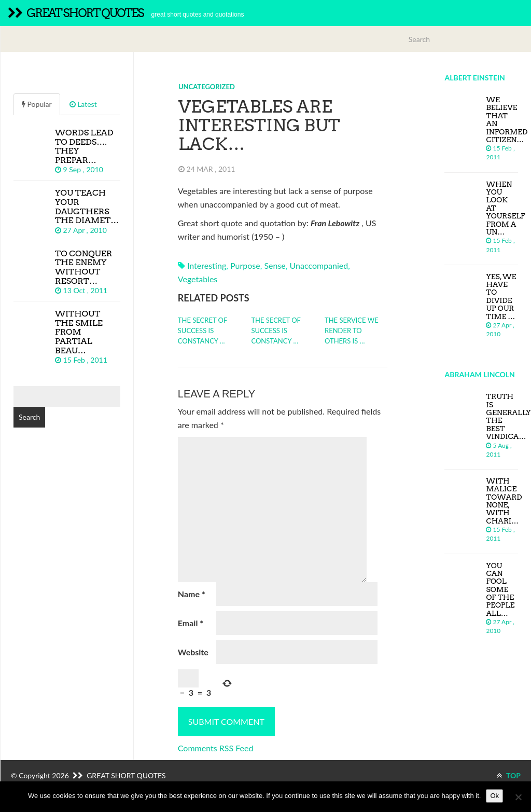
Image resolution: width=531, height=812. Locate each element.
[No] (518, 797)
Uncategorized (207, 87)
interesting (207, 265)
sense (275, 265)
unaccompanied (319, 265)
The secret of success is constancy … (202, 331)
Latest (83, 104)
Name (192, 594)
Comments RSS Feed (216, 748)
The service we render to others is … (352, 331)
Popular (37, 104)
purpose (245, 265)
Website (193, 652)
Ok (494, 796)
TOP (509, 775)
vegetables (198, 279)
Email (191, 623)
